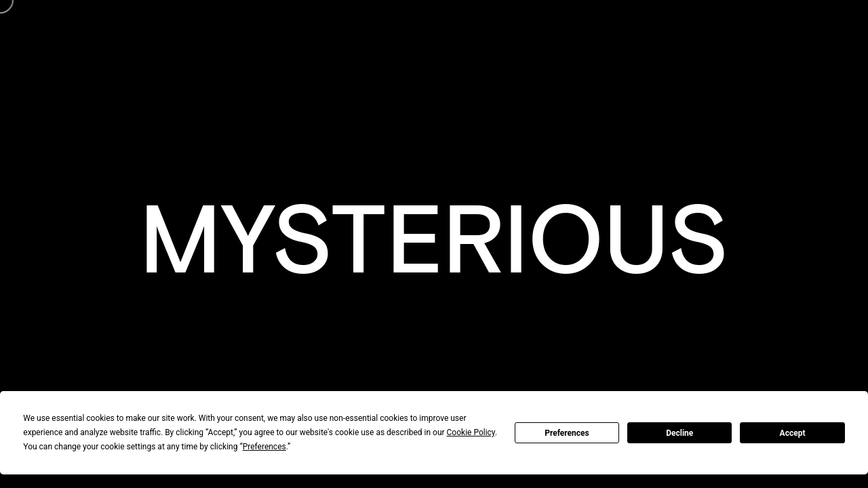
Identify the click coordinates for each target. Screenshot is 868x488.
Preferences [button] (264, 447)
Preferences (567, 433)
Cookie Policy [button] (471, 432)
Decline (679, 433)
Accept (793, 433)
